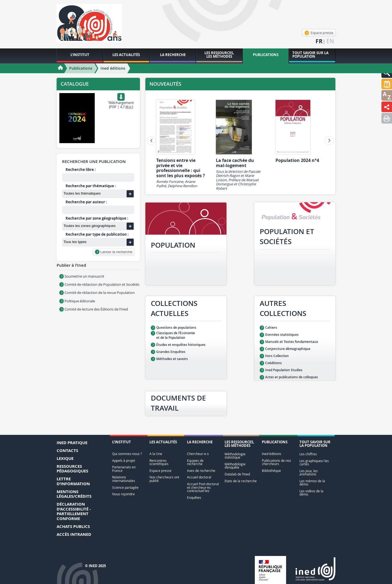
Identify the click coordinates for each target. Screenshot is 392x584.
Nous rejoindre (123, 494)
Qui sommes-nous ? (127, 454)
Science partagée (125, 488)
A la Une (156, 454)
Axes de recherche (201, 471)
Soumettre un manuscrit (82, 276)
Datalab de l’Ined (237, 474)
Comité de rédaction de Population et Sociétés (99, 284)
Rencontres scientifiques (159, 462)
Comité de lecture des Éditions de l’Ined (94, 309)
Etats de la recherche (241, 481)
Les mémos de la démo (312, 483)
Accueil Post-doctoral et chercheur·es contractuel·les (203, 487)
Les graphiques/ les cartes (314, 462)
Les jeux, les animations (309, 473)
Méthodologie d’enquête (235, 466)
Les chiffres (308, 454)
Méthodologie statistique (235, 456)
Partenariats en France (124, 469)
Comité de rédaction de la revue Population (97, 293)
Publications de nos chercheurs (276, 462)
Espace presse (319, 33)
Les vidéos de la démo (311, 493)
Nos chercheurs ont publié (164, 479)
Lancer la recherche (114, 252)
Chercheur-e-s (198, 454)
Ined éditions (272, 454)
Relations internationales (124, 479)
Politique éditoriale (77, 301)
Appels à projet (124, 461)
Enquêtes (194, 498)
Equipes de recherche (195, 462)
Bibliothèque (271, 471)
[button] (387, 84)
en (330, 41)
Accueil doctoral (199, 477)
